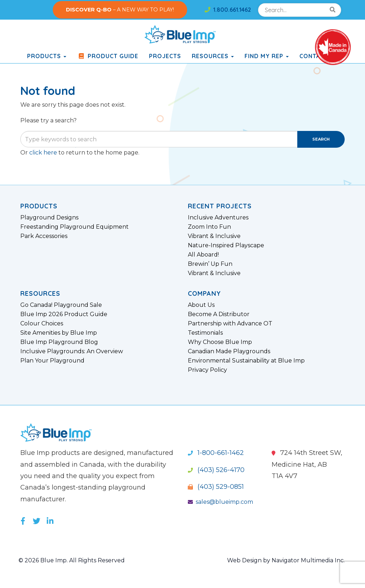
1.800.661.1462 (228, 10)
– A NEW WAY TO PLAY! (120, 10)
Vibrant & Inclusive (214, 236)
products (47, 56)
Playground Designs (49, 218)
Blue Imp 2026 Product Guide (64, 314)
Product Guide (108, 56)
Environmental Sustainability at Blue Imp (246, 361)
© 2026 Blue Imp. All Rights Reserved (72, 560)
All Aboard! (203, 255)
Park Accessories (44, 236)
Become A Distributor (219, 314)
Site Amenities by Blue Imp (59, 333)
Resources (213, 56)
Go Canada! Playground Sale (61, 305)
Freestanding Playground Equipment (74, 227)
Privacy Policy (207, 370)
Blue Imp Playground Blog (59, 342)
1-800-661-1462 (216, 453)
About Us (201, 305)
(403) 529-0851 (216, 487)
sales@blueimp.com (220, 502)
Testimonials (205, 333)
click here (43, 153)
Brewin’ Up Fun (210, 264)
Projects (165, 56)
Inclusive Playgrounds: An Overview (72, 351)
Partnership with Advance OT (230, 324)
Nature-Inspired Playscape (226, 245)
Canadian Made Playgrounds (229, 351)
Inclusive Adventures (218, 218)
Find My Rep (267, 56)
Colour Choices (42, 324)
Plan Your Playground (52, 361)
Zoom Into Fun (209, 227)
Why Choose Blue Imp (220, 342)
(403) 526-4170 (216, 470)
